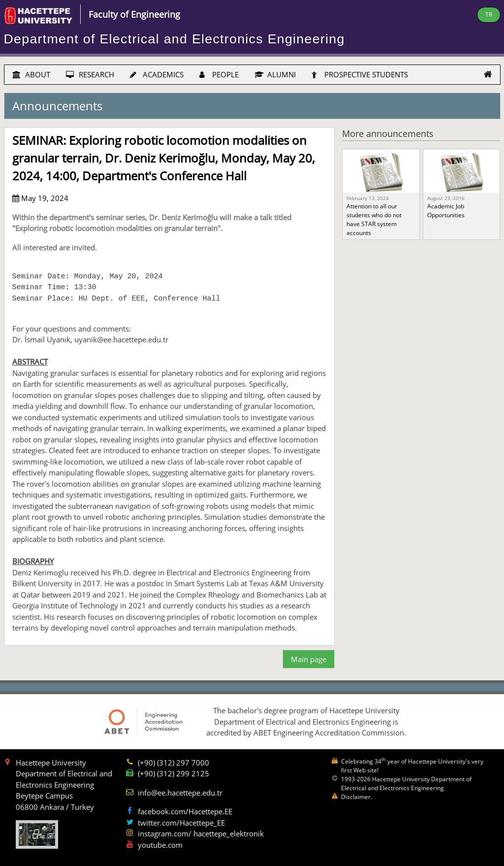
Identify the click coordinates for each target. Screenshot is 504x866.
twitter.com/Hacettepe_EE (181, 823)
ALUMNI (275, 74)
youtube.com (160, 845)
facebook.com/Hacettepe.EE (185, 811)
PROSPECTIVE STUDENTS (360, 74)
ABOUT (31, 74)
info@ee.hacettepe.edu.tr (180, 793)
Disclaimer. (357, 797)
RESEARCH (90, 74)
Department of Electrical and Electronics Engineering (174, 39)
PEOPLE (219, 74)
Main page (309, 659)
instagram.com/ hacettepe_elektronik (201, 833)
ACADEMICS (157, 74)
